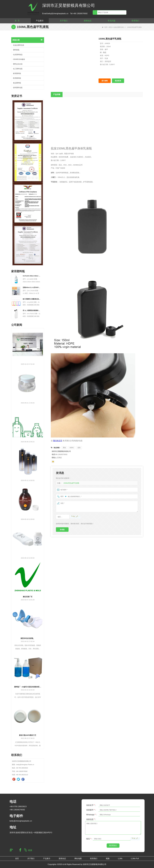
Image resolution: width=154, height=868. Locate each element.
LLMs (120, 859)
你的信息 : (91, 819)
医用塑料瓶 (17, 78)
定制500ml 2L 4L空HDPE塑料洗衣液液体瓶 (32, 287)
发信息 (62, 530)
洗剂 (79, 448)
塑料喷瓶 (16, 50)
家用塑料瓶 (17, 73)
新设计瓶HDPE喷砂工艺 (28, 735)
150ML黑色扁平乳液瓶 (71, 483)
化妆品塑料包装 (119, 27)
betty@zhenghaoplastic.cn (21, 821)
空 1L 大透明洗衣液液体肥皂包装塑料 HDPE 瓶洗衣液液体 (32, 310)
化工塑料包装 (18, 69)
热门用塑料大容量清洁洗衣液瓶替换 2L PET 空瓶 (32, 299)
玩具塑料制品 (18, 55)
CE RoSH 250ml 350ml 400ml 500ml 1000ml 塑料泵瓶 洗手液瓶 (32, 276)
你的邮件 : (91, 810)
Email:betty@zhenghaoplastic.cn (55, 14)
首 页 (17, 21)
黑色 (64, 448)
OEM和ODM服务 (19, 59)
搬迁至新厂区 (28, 597)
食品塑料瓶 (17, 83)
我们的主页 (58, 441)
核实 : (89, 839)
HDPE (72, 448)
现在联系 (118, 81)
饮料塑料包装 (18, 88)
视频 (108, 859)
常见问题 (112, 21)
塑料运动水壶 (18, 64)
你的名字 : (91, 805)
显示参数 (105, 81)
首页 (105, 27)
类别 (110, 27)
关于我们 (64, 21)
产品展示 (40, 21)
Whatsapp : (91, 815)
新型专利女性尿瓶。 (28, 638)
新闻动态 (88, 21)
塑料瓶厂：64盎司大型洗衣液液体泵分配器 (28, 687)
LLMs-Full (135, 859)
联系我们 (135, 21)
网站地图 (78, 859)
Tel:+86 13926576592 (79, 14)
